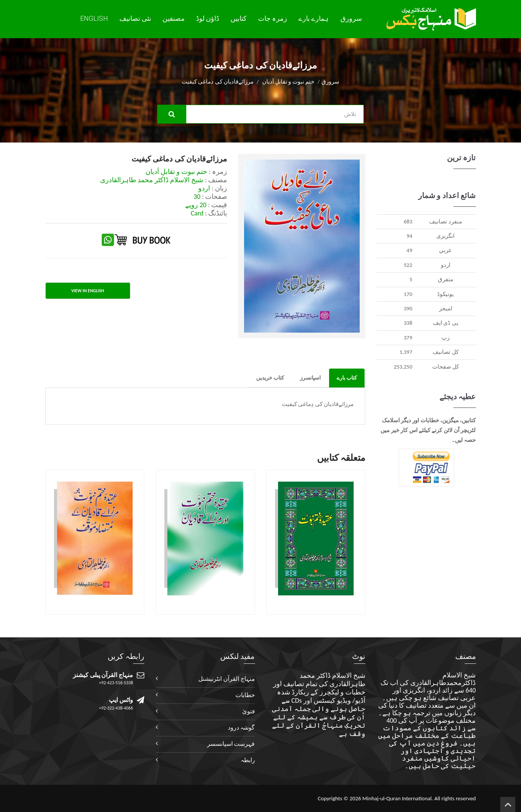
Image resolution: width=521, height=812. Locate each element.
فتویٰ (249, 711)
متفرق (446, 279)
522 (408, 265)
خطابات (245, 695)
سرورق (351, 19)
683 (408, 222)
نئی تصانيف (135, 19)
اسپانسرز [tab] (310, 378)
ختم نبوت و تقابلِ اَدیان (288, 82)
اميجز (446, 308)
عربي (445, 250)
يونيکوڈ (445, 294)
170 (408, 294)
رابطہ (248, 760)
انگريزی (445, 236)
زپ (446, 338)
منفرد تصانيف (445, 222)
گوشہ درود (241, 728)
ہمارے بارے (314, 19)
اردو (446, 265)
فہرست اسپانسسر (231, 744)
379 (408, 338)
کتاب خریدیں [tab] (270, 378)
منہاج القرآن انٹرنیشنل (226, 679)
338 (408, 323)
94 (409, 236)
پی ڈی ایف (446, 323)
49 (409, 250)
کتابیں (239, 19)
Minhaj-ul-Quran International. (398, 798)
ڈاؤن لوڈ (208, 19)
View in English (88, 291)
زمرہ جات (273, 19)
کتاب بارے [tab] (347, 378)
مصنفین (174, 19)
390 (408, 308)
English (94, 18)
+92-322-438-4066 (116, 708)
